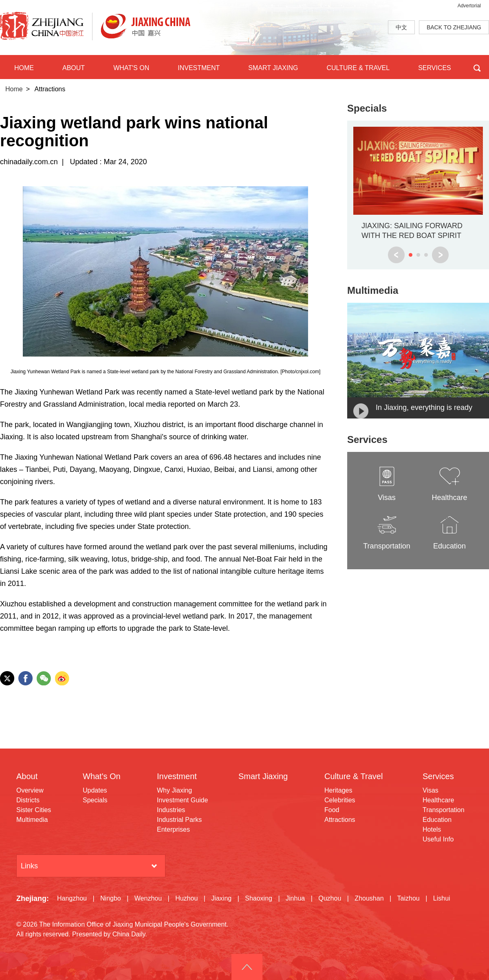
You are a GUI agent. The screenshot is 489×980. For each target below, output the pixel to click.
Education (437, 820)
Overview (30, 790)
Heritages (338, 790)
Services (367, 439)
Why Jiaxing (174, 790)
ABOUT (74, 68)
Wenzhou (148, 898)
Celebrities (340, 800)
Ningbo (111, 898)
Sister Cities (34, 810)
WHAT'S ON (131, 68)
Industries (171, 810)
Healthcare (438, 800)
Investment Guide (182, 800)
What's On (102, 776)
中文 (401, 27)
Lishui (442, 898)
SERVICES (435, 68)
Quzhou (330, 898)
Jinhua (295, 898)
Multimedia (373, 290)
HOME (24, 68)
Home (14, 89)
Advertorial (469, 6)
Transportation (444, 810)
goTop (247, 967)
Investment (177, 776)
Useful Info (438, 839)
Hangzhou (72, 898)
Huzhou (186, 898)
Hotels (432, 829)
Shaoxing (259, 898)
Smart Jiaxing (263, 776)
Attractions (340, 820)
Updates (95, 790)
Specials (367, 108)
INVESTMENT (199, 68)
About (27, 776)
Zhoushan (369, 898)
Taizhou (409, 898)
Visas (431, 790)
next (440, 255)
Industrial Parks (179, 820)
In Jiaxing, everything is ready (424, 407)
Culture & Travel (354, 776)
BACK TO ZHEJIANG (454, 27)
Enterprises (173, 829)
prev (396, 255)
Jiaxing (221, 898)
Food (332, 810)
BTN (477, 67)
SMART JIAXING (273, 68)
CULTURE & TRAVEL (358, 68)
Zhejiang (31, 899)
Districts (28, 800)
